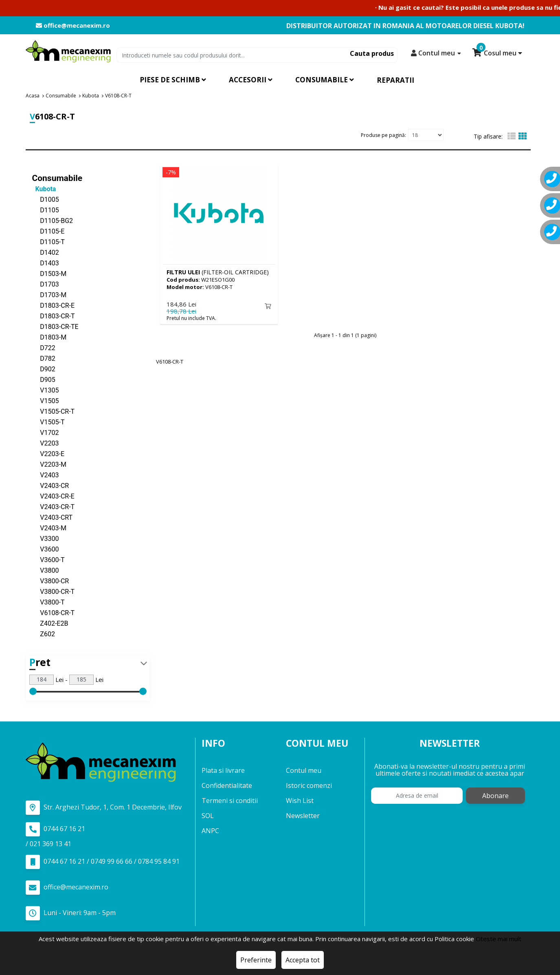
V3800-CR (51, 581)
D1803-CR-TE (55, 326)
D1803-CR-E (54, 305)
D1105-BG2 (53, 220)
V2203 (46, 443)
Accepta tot (303, 960)
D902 (44, 369)
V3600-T (48, 559)
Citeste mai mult (499, 939)
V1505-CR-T (54, 411)
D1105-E (48, 231)
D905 (44, 379)
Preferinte (256, 960)
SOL (208, 816)
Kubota (44, 189)
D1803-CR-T (54, 316)
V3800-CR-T (54, 591)
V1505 (46, 400)
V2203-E (48, 453)
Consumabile (57, 178)
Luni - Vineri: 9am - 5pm (71, 913)
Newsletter (303, 816)
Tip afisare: (488, 136)
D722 (44, 347)
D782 (44, 358)
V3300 (46, 538)
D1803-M (49, 337)
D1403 (46, 263)
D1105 (46, 210)
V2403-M (49, 528)
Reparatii (395, 80)
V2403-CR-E (53, 496)
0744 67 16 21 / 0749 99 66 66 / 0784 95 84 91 (103, 861)
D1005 (46, 199)
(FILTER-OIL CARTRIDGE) (218, 272)
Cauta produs (372, 53)
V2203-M (49, 464)
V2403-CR (51, 485)
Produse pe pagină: (383, 135)
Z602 (44, 634)
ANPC (210, 831)
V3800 (46, 570)
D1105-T (48, 242)
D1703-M (49, 294)
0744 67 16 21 (55, 829)
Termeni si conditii (230, 801)
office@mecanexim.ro (73, 25)
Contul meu (304, 770)
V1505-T (48, 422)
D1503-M (49, 273)
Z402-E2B (50, 623)
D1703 (46, 284)
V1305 (46, 390)
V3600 (46, 549)
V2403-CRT (53, 517)
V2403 (46, 475)
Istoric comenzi (309, 785)
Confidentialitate (227, 785)
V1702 (46, 432)
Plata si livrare (223, 770)
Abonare (495, 796)
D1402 (46, 252)
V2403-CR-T (54, 506)
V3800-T (48, 602)
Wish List (300, 801)
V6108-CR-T (54, 612)
